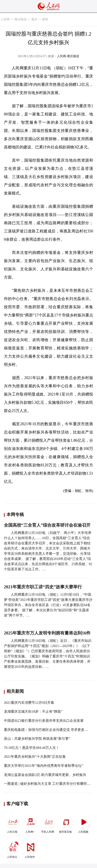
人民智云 (13, 849)
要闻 (45, 19)
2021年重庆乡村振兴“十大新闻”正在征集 (35, 757)
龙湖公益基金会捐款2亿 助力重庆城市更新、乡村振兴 (45, 775)
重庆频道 (21, 19)
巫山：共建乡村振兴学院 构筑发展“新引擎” (37, 739)
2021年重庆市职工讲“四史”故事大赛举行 (43, 587)
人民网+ (31, 824)
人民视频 (84, 824)
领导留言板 (66, 824)
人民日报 (13, 824)
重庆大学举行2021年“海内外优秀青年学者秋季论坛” (44, 766)
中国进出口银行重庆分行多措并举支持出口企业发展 (44, 721)
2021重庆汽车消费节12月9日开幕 (29, 703)
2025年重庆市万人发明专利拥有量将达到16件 (47, 633)
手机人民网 (48, 824)
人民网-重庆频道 (68, 56)
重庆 (34, 19)
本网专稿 (15, 514)
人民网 (5, 19)
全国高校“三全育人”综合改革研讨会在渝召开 (47, 525)
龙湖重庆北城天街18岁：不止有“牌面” (33, 711)
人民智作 (31, 849)
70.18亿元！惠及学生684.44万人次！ (32, 748)
